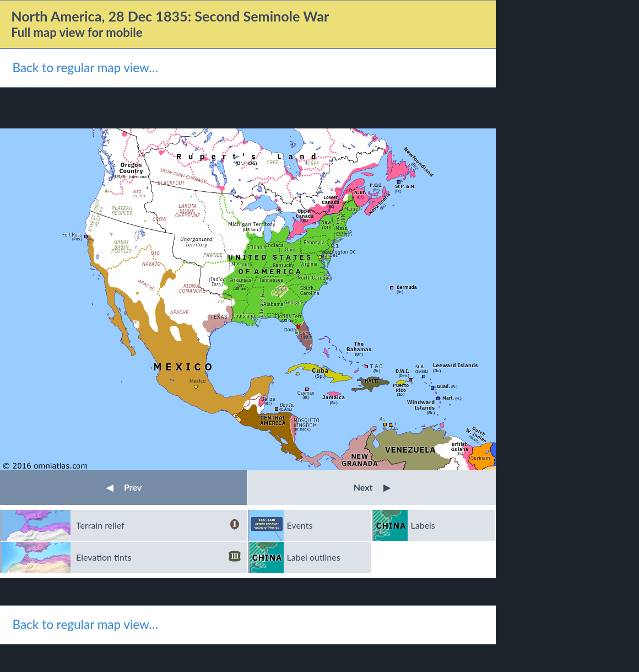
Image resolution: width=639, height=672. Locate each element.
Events (300, 525)
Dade (290, 329)
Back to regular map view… (85, 68)
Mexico (197, 381)
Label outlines (314, 557)
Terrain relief (158, 525)
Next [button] (372, 487)
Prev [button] (124, 487)
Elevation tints (158, 557)
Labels (423, 525)
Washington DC (339, 252)
